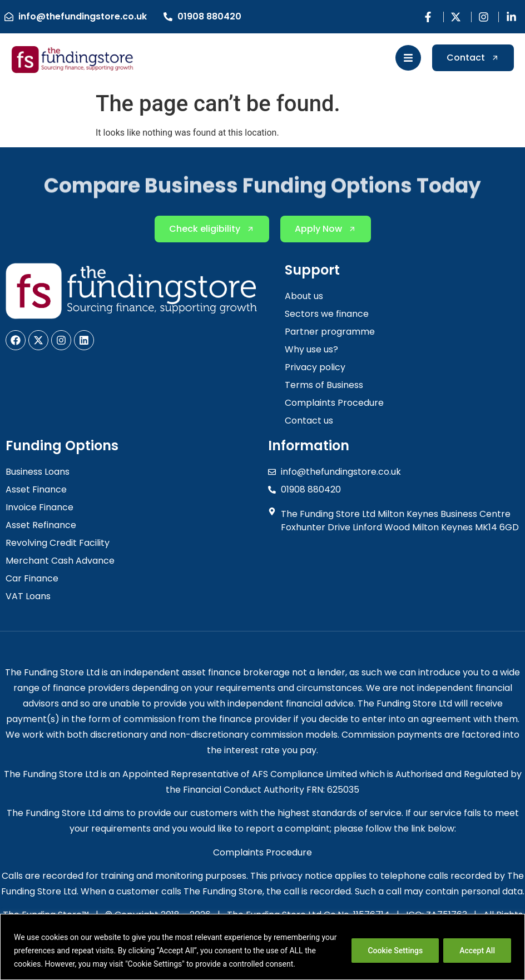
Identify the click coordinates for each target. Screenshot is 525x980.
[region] (262, 947)
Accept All (477, 951)
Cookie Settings (395, 951)
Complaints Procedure (262, 852)
